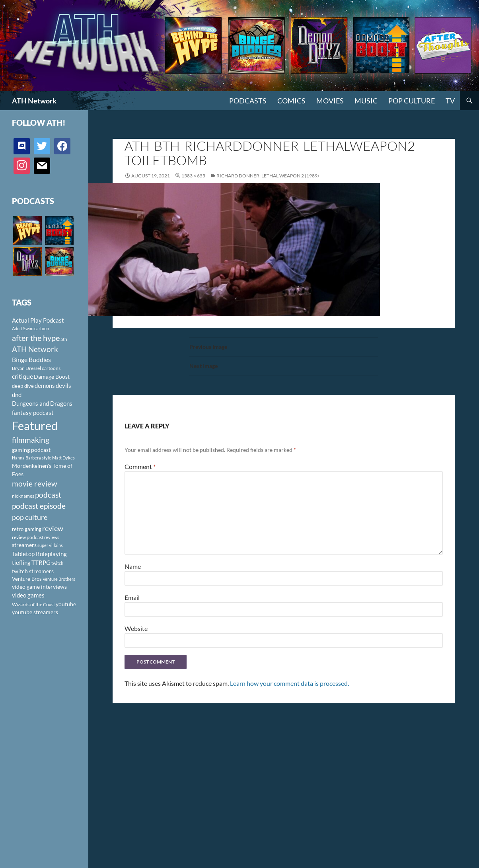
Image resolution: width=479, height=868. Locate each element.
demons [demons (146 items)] (45, 385)
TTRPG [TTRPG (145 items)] (41, 562)
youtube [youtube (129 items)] (66, 604)
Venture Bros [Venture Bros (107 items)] (27, 579)
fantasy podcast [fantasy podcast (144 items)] (33, 413)
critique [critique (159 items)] (22, 376)
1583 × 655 (193, 176)
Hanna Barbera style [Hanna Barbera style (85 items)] (32, 458)
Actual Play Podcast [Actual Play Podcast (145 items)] (38, 320)
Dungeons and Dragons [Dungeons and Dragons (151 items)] (42, 403)
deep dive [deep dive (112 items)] (23, 386)
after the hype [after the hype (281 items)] (36, 338)
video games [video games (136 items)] (28, 595)
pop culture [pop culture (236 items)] (30, 517)
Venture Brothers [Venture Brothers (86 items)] (59, 579)
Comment (140, 466)
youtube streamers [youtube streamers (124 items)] (35, 612)
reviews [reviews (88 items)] (52, 537)
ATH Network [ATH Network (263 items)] (35, 349)
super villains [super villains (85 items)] (50, 545)
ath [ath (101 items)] (64, 339)
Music (366, 101)
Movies (330, 101)
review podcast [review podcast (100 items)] (28, 537)
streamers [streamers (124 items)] (24, 545)
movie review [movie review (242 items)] (35, 484)
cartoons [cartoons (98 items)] (51, 368)
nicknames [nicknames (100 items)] (23, 496)
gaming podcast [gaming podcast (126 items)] (31, 450)
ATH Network (34, 101)
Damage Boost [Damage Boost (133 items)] (52, 377)
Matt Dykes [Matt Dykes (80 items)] (63, 458)
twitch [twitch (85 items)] (57, 563)
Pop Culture (412, 101)
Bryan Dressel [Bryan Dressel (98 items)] (26, 368)
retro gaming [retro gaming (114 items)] (27, 529)
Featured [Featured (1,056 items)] (35, 425)
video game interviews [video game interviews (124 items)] (39, 587)
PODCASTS (248, 101)
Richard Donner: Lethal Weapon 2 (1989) (268, 176)
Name (133, 566)
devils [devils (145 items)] (63, 385)
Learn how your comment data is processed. (289, 683)
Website (136, 628)
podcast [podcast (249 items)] (48, 495)
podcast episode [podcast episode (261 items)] (39, 506)
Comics (291, 101)
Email (132, 597)
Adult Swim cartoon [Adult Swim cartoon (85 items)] (30, 328)
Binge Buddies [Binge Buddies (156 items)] (31, 360)
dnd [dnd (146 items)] (17, 395)
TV (450, 101)
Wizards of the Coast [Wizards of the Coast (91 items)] (33, 604)
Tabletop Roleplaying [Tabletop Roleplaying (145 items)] (39, 554)
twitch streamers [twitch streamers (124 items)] (33, 571)
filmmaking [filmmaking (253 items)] (31, 440)
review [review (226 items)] (53, 528)
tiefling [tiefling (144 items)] (21, 562)
